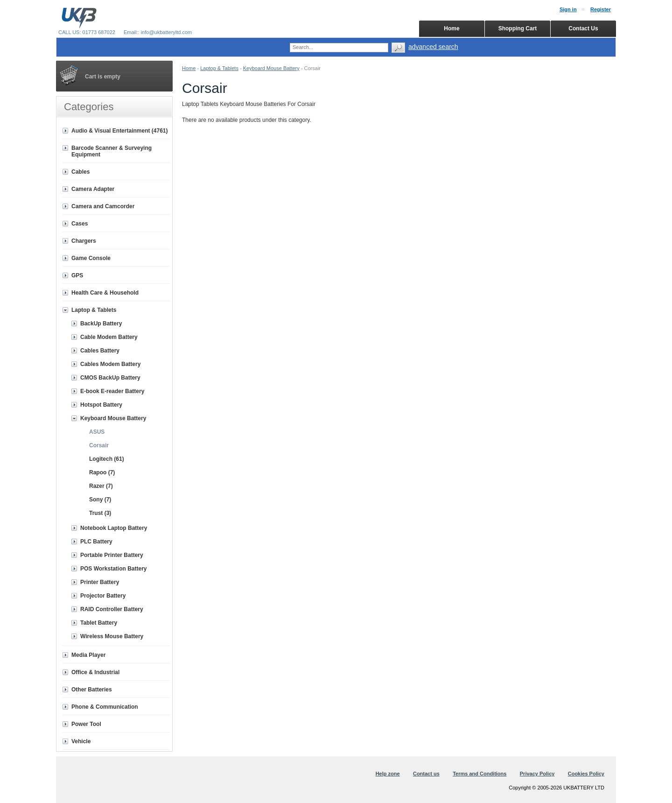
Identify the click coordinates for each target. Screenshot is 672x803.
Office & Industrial (95, 672)
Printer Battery (100, 582)
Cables (80, 172)
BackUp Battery (101, 324)
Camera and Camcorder (103, 206)
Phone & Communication (105, 707)
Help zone (388, 774)
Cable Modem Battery (109, 337)
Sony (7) (100, 500)
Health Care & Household (105, 293)
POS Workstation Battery (113, 569)
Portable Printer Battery (112, 555)
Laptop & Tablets (219, 68)
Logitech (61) (107, 459)
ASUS (97, 432)
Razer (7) (101, 486)
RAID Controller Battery (112, 609)
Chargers (84, 241)
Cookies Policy (586, 774)
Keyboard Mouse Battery (271, 68)
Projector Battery (103, 596)
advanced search (433, 47)
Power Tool (86, 724)
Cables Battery (100, 351)
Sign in (568, 9)
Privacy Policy (537, 774)
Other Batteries (92, 690)
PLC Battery (96, 542)
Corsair (99, 445)
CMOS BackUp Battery (110, 378)
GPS (77, 275)
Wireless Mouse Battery (112, 636)
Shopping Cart (518, 28)
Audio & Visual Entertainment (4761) (120, 131)
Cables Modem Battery (110, 364)
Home (189, 68)
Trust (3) (100, 513)
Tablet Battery (99, 623)
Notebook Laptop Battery (114, 528)
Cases (80, 224)
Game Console (91, 258)
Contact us (426, 774)
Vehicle (81, 741)
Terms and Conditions (479, 774)
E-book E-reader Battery (112, 391)
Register (601, 9)
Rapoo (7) (102, 472)
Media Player (88, 655)
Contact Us (583, 28)
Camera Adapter (93, 189)
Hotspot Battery (101, 405)
